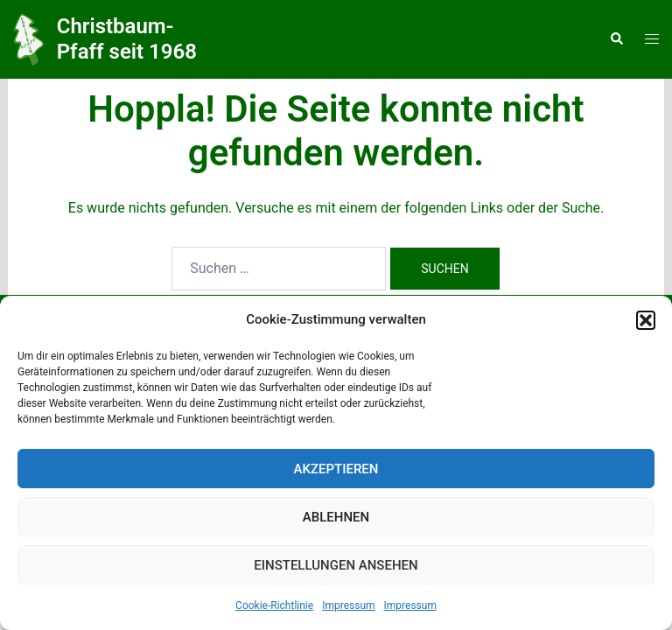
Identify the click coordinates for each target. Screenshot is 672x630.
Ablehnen (336, 517)
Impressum (348, 605)
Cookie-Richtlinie (274, 605)
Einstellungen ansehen (336, 565)
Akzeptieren (336, 469)
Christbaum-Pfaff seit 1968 (127, 39)
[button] (646, 320)
